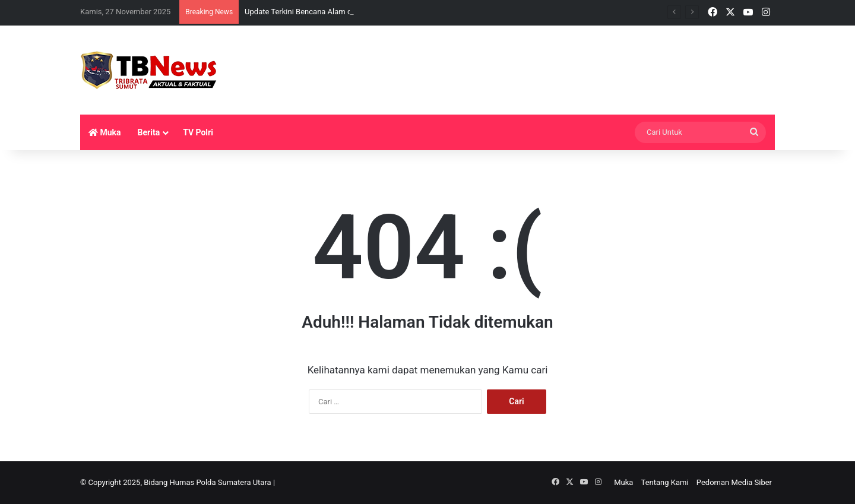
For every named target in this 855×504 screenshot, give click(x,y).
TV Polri (198, 132)
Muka (105, 132)
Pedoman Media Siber (734, 482)
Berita (149, 132)
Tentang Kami (665, 482)
